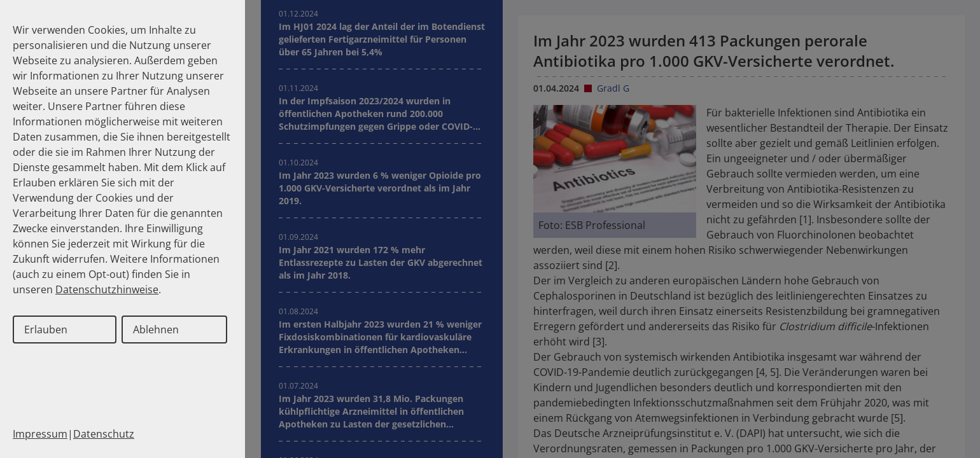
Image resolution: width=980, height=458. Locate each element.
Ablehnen (156, 330)
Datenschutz (104, 434)
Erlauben (46, 330)
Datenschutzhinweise (107, 289)
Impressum (40, 434)
